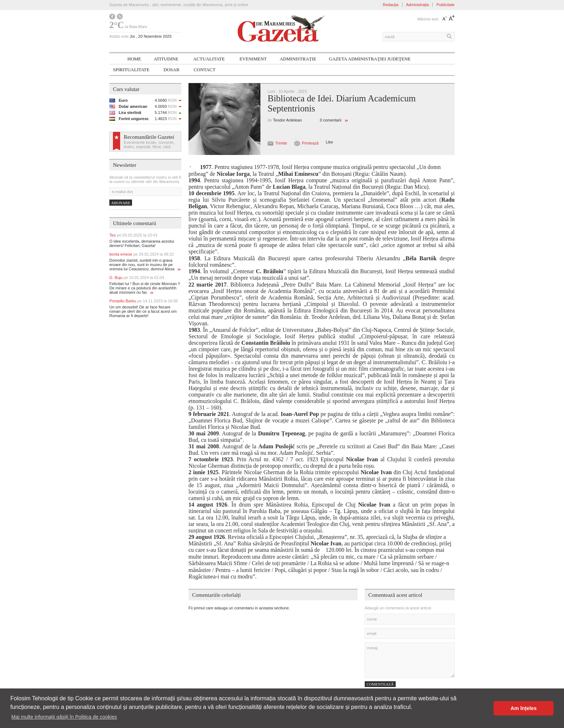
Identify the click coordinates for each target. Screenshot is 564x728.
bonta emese (142, 254)
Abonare (121, 203)
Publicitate (445, 5)
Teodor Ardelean (287, 120)
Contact (205, 70)
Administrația (418, 5)
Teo (133, 235)
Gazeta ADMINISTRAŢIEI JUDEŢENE (370, 59)
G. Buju (137, 278)
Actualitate (209, 59)
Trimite (281, 143)
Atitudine (166, 59)
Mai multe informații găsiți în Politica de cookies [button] (64, 717)
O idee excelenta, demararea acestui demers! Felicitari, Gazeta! (142, 243)
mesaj (410, 660)
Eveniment (253, 59)
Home (134, 59)
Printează (310, 143)
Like (329, 142)
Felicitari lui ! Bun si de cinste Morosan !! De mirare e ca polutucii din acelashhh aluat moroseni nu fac (145, 288)
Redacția (390, 5)
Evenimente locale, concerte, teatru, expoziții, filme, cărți (149, 145)
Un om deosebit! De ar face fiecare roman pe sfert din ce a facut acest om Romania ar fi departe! (143, 311)
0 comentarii (331, 120)
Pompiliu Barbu (144, 301)
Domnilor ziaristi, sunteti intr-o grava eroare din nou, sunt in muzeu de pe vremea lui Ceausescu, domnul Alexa (145, 265)
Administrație (298, 59)
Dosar (172, 70)
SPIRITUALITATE (131, 70)
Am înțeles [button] (524, 708)
